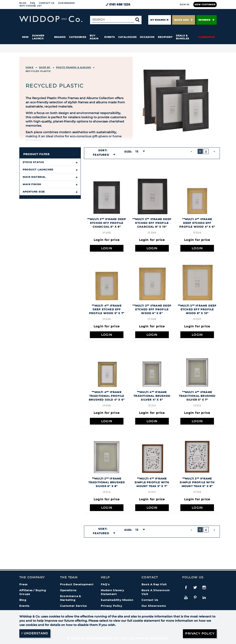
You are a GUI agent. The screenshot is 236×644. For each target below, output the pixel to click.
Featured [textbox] (101, 155)
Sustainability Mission (117, 600)
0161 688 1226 (118, 4)
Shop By (45, 67)
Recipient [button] (165, 37)
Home (30, 67)
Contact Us (47, 3)
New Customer (205, 5)
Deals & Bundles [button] (182, 37)
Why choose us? (31, 6)
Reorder (206, 20)
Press (23, 584)
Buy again (94, 37)
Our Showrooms (154, 606)
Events (110, 37)
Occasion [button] (147, 37)
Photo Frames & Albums (73, 67)
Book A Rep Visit (154, 584)
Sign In (184, 5)
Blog (23, 3)
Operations (68, 590)
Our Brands (66, 3)
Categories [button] (78, 37)
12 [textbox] (137, 151)
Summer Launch (38, 37)
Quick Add (184, 20)
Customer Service (73, 606)
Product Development (77, 584)
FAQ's (105, 584)
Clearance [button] (206, 37)
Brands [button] (60, 37)
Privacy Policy (111, 606)
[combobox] (103, 155)
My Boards (158, 20)
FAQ (33, 3)
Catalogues (127, 37)
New (25, 37)
